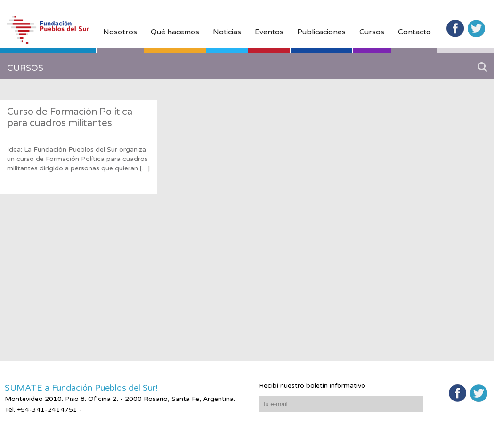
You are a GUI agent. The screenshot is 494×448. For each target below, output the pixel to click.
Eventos (269, 32)
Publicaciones (321, 32)
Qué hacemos (175, 32)
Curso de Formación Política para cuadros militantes (70, 118)
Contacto (414, 32)
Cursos (372, 32)
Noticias (227, 32)
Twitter (476, 28)
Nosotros (120, 32)
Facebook (455, 28)
